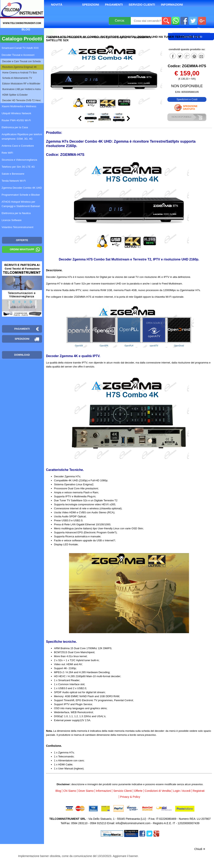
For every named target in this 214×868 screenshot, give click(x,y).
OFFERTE (22, 240)
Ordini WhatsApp (22, 249)
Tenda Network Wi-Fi (14, 181)
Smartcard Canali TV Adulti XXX (20, 48)
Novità (57, 5)
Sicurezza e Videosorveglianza (19, 160)
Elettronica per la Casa (15, 127)
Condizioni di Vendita (158, 791)
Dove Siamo (86, 791)
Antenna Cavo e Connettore (18, 146)
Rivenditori (133, 29)
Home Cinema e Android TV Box (19, 73)
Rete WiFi (7, 153)
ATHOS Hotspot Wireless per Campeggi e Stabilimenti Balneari (21, 204)
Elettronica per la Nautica (16, 213)
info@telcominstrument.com (133, 823)
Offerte (138, 791)
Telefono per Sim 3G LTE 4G (18, 167)
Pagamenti (114, 5)
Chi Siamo (70, 791)
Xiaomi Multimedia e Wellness (19, 106)
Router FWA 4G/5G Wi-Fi (16, 120)
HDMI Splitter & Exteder (15, 95)
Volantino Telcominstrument (17, 227)
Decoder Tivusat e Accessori (74, 37)
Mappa (36, 11)
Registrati (106, 29)
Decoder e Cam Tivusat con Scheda (21, 61)
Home (52, 37)
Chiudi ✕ (200, 849)
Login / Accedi (77, 29)
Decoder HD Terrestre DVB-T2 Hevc (21, 100)
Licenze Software (12, 220)
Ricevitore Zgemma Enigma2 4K (112, 37)
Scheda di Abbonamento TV (17, 78)
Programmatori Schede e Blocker (21, 195)
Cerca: (120, 21)
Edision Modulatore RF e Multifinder (21, 84)
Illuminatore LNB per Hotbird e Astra (21, 89)
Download (22, 355)
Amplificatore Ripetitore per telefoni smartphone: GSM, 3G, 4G (22, 137)
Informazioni (172, 5)
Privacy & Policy (130, 797)
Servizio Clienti (142, 5)
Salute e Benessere (13, 174)
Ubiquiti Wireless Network (16, 113)
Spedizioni (90, 5)
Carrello (191, 29)
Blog (26, 29)
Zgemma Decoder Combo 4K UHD (22, 188)
